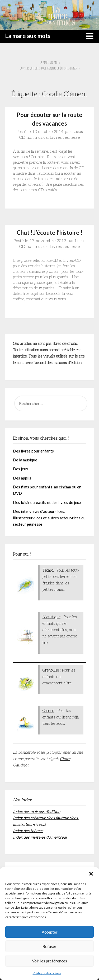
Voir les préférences (49, 961)
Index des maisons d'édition (37, 811)
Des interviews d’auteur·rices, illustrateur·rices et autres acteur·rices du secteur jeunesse (49, 518)
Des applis (22, 478)
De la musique (25, 460)
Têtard (48, 570)
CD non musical (34, 138)
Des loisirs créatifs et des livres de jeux (47, 502)
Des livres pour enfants (33, 451)
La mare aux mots (28, 36)
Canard (48, 711)
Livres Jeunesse (65, 138)
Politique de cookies (47, 973)
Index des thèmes (28, 830)
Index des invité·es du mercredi (40, 837)
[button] (91, 874)
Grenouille (51, 670)
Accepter (50, 932)
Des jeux (21, 469)
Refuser (49, 946)
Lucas (78, 132)
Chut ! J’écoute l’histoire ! (49, 233)
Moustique (51, 617)
